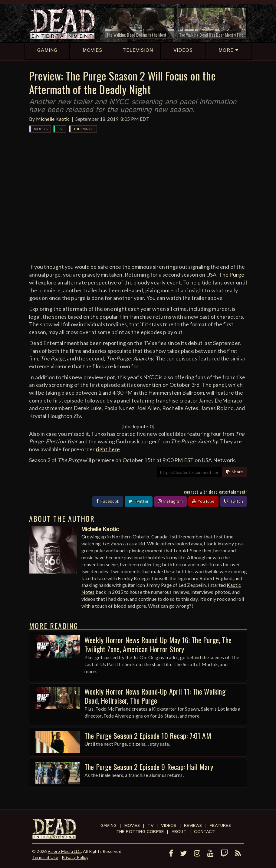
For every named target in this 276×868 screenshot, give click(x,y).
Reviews (193, 826)
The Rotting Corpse (140, 832)
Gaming (108, 826)
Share (234, 472)
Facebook (108, 501)
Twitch (233, 501)
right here (108, 449)
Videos (41, 129)
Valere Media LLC (64, 851)
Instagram (170, 501)
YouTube (203, 501)
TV (60, 129)
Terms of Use (45, 857)
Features (220, 826)
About (179, 832)
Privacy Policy (75, 857)
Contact (204, 832)
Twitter (139, 501)
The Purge (84, 129)
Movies (132, 826)
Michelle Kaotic (53, 119)
